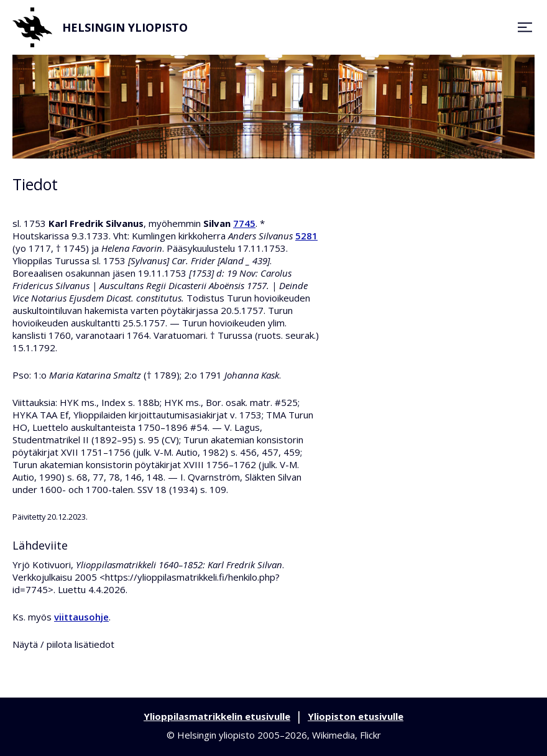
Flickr (370, 735)
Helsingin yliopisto (100, 27)
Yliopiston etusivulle (356, 716)
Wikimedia (333, 735)
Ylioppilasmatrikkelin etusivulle (217, 716)
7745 (244, 223)
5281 (306, 236)
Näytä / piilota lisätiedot (63, 644)
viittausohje (81, 617)
